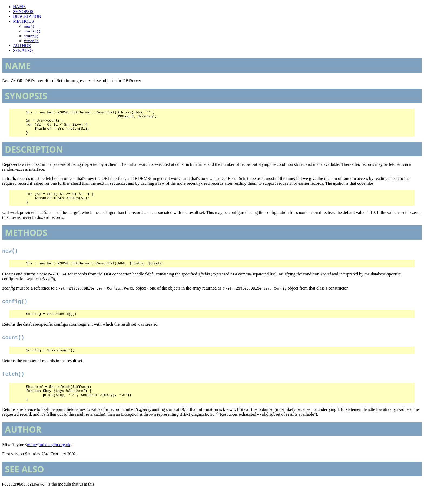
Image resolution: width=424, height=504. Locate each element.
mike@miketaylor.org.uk (49, 458)
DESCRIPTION (27, 16)
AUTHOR (22, 46)
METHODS (23, 21)
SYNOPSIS (23, 11)
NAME (19, 7)
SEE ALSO (23, 50)
